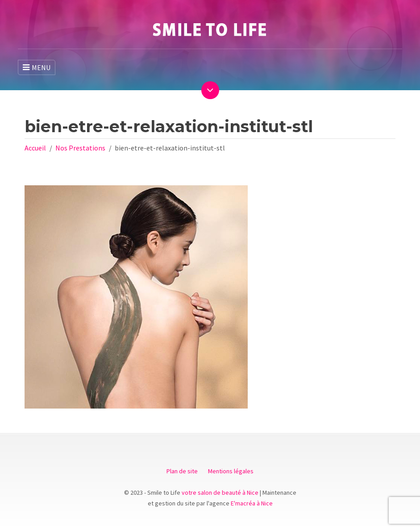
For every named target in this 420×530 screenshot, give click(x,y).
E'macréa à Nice (252, 503)
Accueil (35, 148)
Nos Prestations (80, 148)
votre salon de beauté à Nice (220, 492)
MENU (37, 67)
